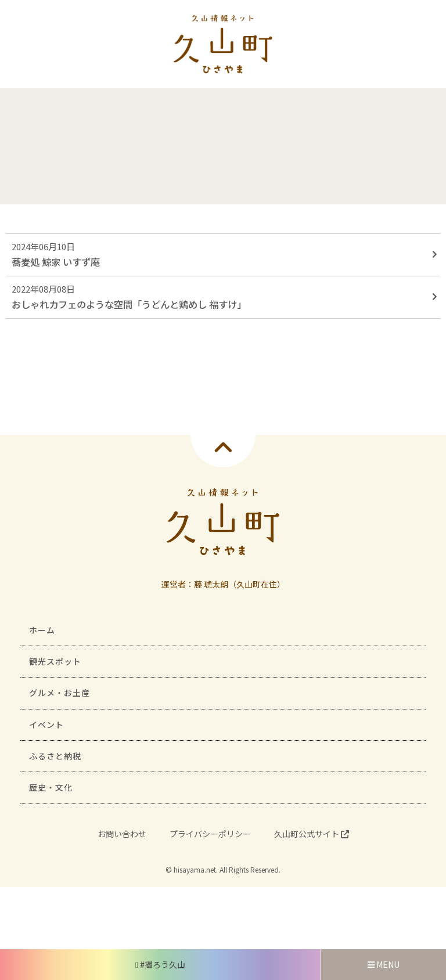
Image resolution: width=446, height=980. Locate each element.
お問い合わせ (122, 834)
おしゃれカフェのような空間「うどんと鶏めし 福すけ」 (129, 304)
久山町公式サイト (312, 834)
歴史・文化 (51, 787)
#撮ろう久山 (160, 964)
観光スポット (55, 661)
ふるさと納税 (55, 756)
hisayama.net (195, 869)
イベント (46, 725)
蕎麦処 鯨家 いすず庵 (56, 262)
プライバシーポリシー (210, 834)
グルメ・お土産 (60, 693)
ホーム (42, 630)
